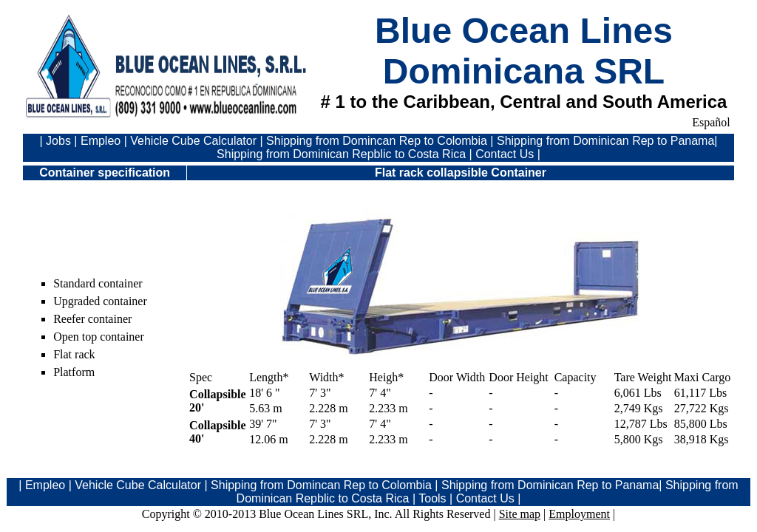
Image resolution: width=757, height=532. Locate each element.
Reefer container (92, 319)
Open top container (99, 337)
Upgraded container (100, 301)
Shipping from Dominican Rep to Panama (605, 141)
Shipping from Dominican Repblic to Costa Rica (341, 154)
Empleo (102, 141)
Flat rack (74, 354)
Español (711, 122)
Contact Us (505, 154)
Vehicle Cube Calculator (195, 141)
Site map (520, 514)
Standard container (98, 283)
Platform (74, 372)
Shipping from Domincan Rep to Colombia (378, 141)
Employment (579, 514)
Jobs (60, 141)
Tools (432, 498)
